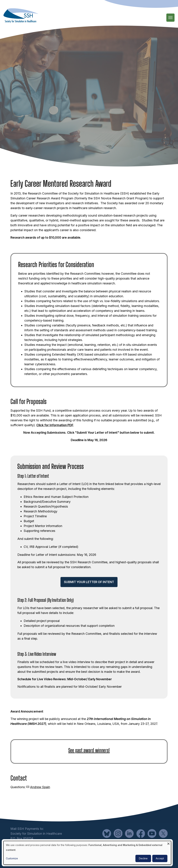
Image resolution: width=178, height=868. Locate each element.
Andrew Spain (40, 787)
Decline (143, 858)
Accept (160, 858)
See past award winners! (89, 750)
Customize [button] (12, 858)
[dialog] (87, 853)
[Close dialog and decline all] (168, 843)
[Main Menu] (170, 18)
